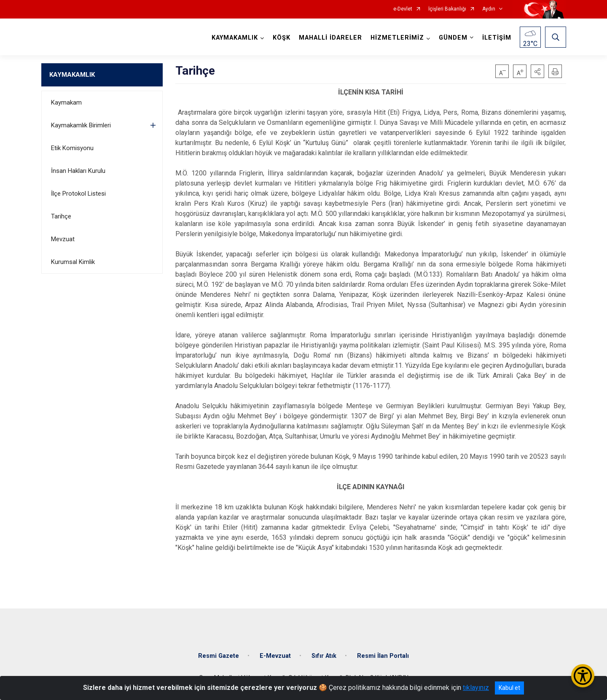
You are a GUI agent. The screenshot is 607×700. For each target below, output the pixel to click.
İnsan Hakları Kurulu (78, 171)
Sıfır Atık (324, 656)
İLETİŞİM (497, 38)
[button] (537, 71)
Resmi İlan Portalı (383, 656)
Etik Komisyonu (72, 148)
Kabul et (509, 688)
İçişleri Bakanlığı (447, 9)
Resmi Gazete (219, 656)
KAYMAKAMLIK (72, 75)
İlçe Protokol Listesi (78, 194)
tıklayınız (476, 688)
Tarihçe (61, 216)
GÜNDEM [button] (453, 38)
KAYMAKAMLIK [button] (235, 38)
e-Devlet (403, 9)
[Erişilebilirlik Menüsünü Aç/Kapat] (583, 676)
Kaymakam (66, 102)
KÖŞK (282, 38)
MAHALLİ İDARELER (330, 38)
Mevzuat (63, 239)
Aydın (489, 9)
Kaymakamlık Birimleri (81, 125)
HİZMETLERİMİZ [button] (397, 38)
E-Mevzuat (275, 656)
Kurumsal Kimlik (73, 262)
